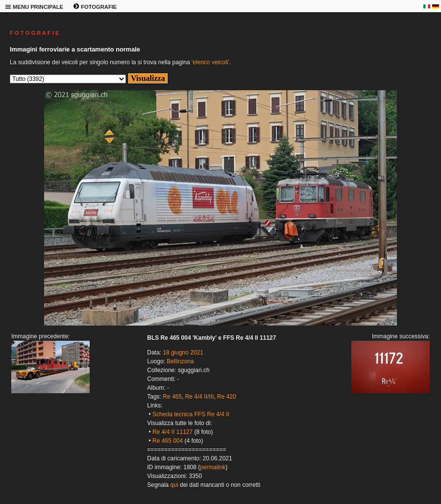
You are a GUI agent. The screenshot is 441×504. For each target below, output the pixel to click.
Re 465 (172, 397)
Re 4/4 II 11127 (172, 432)
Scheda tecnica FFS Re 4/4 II (191, 414)
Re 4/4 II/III (200, 397)
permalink (213, 467)
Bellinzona (180, 361)
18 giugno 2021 (183, 353)
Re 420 (227, 397)
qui (174, 485)
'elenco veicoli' (210, 62)
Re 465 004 (168, 441)
